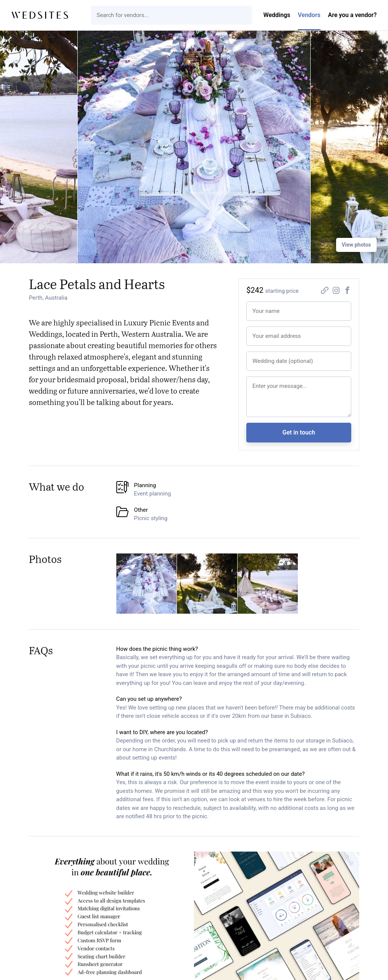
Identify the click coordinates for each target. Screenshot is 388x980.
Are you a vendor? (352, 15)
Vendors (309, 15)
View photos (356, 245)
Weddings (277, 15)
